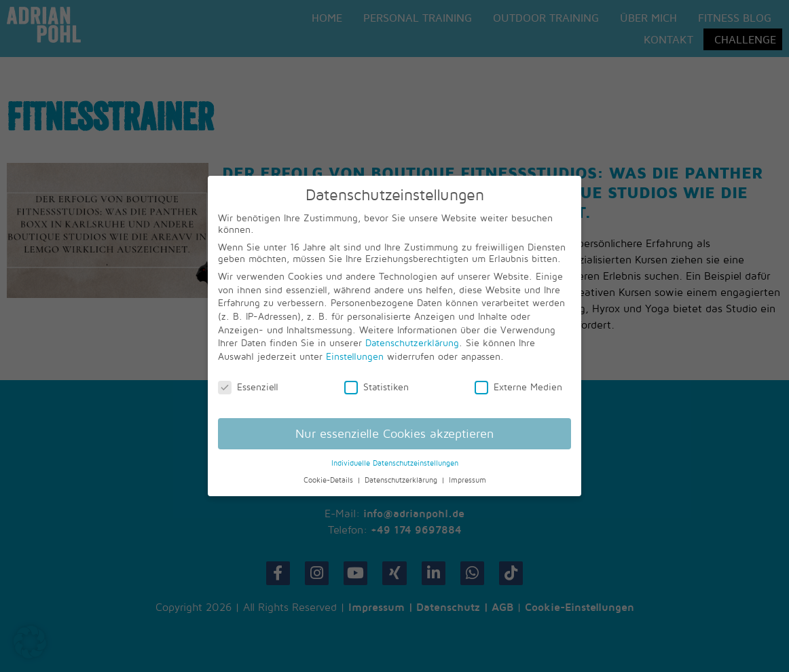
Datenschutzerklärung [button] (402, 480)
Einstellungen (355, 356)
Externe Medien (518, 387)
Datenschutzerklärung (412, 342)
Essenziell (248, 387)
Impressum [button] (467, 480)
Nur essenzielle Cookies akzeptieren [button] (395, 433)
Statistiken (377, 387)
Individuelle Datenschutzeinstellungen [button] (395, 463)
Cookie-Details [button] (330, 480)
